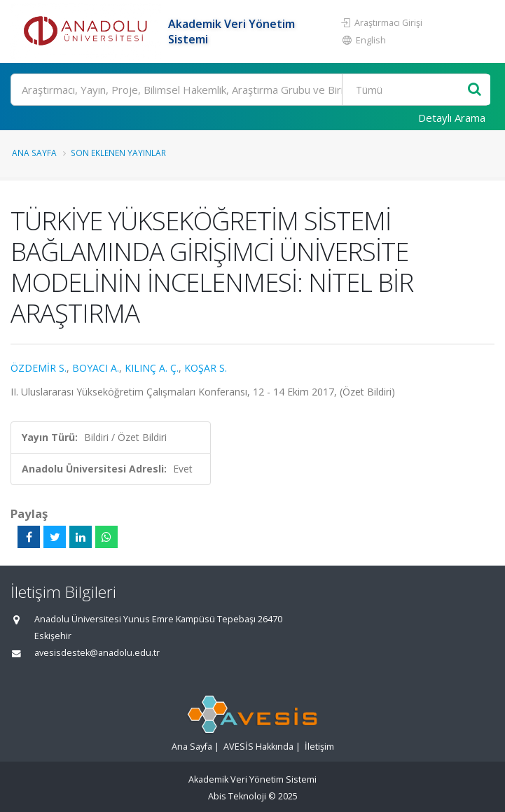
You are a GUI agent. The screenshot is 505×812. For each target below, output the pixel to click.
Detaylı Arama (452, 118)
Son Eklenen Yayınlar (118, 153)
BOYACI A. (96, 368)
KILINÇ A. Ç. (152, 368)
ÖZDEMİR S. (39, 368)
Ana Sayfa (34, 153)
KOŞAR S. (206, 368)
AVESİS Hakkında (258, 747)
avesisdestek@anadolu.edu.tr (97, 653)
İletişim (319, 747)
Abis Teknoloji (237, 796)
